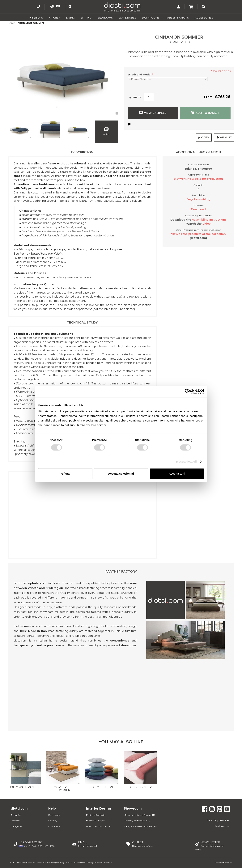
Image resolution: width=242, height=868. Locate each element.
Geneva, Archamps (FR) (137, 821)
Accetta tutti (177, 474)
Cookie (99, 863)
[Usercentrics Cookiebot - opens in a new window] (187, 392)
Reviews (15, 821)
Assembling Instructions (209, 220)
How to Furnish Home (98, 826)
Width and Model (140, 74)
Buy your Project (96, 821)
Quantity (135, 97)
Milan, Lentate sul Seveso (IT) (139, 815)
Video (207, 224)
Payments (54, 815)
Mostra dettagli (186, 462)
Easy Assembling (198, 199)
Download (198, 209)
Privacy (90, 863)
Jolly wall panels (24, 787)
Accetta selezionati (121, 474)
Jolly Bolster (140, 787)
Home (11, 23)
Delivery (53, 821)
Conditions (54, 826)
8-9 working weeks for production (198, 179)
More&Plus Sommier (63, 789)
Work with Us (222, 826)
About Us (16, 815)
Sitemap (108, 863)
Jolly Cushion (102, 787)
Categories (17, 826)
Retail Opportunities (218, 820)
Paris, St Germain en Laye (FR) (141, 826)
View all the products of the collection (198, 234)
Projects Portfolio (96, 815)
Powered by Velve (224, 863)
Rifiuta (65, 474)
